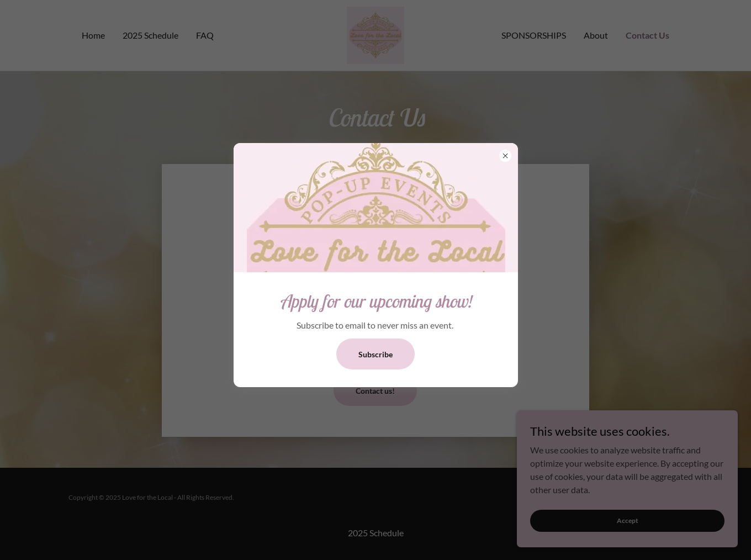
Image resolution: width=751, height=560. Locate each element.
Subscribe (375, 354)
